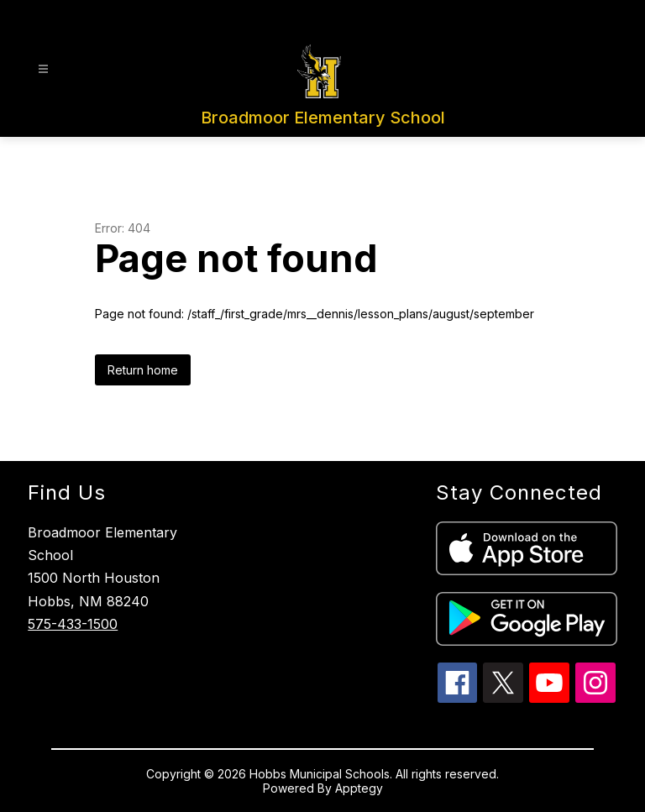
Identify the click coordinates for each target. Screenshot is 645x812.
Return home (143, 370)
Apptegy (359, 788)
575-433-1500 (73, 624)
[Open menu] (43, 69)
